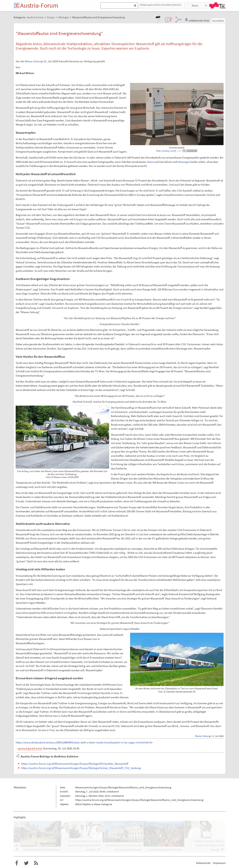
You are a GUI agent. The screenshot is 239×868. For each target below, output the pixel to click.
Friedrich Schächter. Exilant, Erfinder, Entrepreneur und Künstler (209, 845)
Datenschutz (203, 863)
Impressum (219, 863)
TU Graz (217, 5)
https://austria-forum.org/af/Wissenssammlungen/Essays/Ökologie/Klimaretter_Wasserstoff (75, 764)
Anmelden (218, 21)
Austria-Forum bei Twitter (26, 863)
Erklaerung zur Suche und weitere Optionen (161, 5)
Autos (150, 162)
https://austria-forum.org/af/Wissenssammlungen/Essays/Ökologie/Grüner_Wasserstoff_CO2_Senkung (81, 768)
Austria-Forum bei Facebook (17, 863)
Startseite (17, 6)
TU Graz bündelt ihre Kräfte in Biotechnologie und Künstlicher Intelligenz (84, 845)
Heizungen (184, 162)
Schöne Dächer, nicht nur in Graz (166, 850)
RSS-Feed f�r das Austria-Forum (36, 863)
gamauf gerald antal (30, 748)
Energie (78, 219)
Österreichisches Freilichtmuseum (41, 850)
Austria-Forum (39, 5)
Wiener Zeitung (34, 61)
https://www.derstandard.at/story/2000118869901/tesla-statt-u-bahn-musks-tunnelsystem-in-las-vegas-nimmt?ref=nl (83, 742)
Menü (195, 6)
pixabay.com (168, 151)
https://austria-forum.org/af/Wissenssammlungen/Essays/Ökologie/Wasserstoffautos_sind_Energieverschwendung (139, 800)
